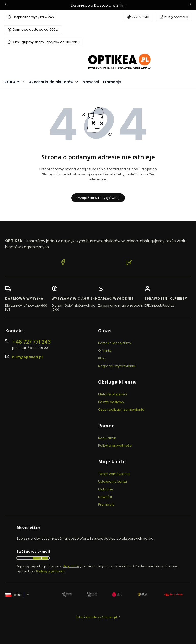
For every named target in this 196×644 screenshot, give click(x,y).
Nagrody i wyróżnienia (117, 366)
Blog (102, 358)
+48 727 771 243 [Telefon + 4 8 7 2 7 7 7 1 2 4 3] (31, 342)
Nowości (105, 497)
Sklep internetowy (96, 617)
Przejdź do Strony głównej (98, 198)
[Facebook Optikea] (63, 263)
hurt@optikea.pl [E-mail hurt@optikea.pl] (27, 357)
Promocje (106, 505)
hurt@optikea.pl (176, 17)
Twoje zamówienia (114, 474)
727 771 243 (140, 17)
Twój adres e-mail (33, 551)
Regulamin (107, 438)
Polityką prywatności (51, 571)
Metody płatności (113, 394)
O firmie (105, 351)
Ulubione (106, 489)
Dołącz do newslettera (40, 558)
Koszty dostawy (111, 402)
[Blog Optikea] (129, 263)
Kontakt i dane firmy (115, 343)
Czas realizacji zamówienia (121, 410)
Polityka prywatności (115, 446)
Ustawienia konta (113, 482)
